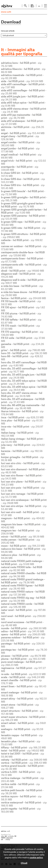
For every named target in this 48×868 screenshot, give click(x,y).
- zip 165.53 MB (23, 659)
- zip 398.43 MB (24, 763)
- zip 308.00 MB (24, 760)
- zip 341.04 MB (22, 81)
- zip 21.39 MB (24, 382)
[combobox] (24, 35)
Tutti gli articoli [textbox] (8, 35)
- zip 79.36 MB (23, 581)
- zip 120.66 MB (23, 254)
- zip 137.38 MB (23, 593)
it (39, 6)
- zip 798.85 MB (23, 350)
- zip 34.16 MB (22, 394)
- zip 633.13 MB (23, 674)
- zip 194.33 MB (23, 546)
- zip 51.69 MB (22, 562)
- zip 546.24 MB (23, 677)
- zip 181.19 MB (23, 537)
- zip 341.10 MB (23, 631)
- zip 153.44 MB (23, 133)
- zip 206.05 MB (23, 634)
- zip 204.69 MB (23, 298)
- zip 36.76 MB (21, 116)
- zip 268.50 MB (24, 628)
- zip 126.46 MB (22, 605)
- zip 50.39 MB (23, 599)
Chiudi (24, 863)
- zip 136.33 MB (24, 353)
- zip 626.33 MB (22, 417)
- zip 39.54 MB (24, 388)
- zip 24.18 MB (23, 376)
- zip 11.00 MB (24, 211)
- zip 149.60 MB (23, 271)
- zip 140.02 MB (22, 750)
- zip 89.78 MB (23, 656)
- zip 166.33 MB (23, 747)
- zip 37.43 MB (23, 401)
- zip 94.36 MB (24, 575)
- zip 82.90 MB (22, 569)
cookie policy (36, 857)
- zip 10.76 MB (23, 205)
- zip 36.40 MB (23, 407)
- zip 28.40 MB (23, 587)
